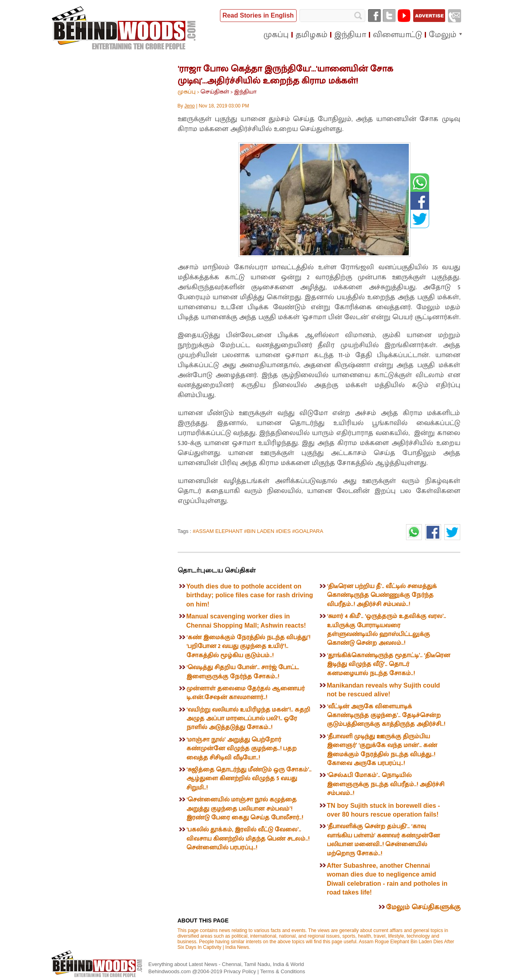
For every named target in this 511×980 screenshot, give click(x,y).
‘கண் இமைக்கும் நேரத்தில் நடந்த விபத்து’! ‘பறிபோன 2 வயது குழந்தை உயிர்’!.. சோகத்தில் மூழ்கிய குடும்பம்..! (248, 646)
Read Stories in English (258, 15)
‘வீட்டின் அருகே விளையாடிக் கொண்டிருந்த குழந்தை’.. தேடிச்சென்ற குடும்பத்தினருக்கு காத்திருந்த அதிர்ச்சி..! (386, 716)
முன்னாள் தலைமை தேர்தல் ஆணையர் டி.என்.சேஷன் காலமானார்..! (246, 693)
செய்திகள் (215, 92)
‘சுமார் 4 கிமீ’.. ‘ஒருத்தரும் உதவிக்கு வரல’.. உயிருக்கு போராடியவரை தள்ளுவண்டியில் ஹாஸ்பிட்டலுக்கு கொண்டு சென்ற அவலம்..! (386, 630)
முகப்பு (187, 92)
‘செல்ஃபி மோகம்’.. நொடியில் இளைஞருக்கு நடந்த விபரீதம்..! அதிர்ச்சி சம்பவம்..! (386, 784)
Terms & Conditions (283, 971)
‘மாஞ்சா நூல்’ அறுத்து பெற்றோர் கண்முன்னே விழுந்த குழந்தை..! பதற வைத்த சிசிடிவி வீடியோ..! (242, 749)
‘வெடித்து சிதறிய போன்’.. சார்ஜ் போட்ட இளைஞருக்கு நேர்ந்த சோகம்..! (243, 672)
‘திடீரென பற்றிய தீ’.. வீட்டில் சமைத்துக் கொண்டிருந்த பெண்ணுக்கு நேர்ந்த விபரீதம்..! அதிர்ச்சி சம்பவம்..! (382, 595)
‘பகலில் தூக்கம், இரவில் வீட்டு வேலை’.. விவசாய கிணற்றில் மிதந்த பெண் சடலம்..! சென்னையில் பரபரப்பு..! (248, 839)
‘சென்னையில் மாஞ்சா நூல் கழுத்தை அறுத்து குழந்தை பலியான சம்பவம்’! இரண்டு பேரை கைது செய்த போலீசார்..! (245, 809)
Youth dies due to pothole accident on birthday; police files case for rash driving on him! (250, 595)
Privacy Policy (241, 971)
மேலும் (443, 35)
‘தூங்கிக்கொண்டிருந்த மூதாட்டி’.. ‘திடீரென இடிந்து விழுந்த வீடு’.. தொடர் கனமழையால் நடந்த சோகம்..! (389, 664)
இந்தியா (245, 92)
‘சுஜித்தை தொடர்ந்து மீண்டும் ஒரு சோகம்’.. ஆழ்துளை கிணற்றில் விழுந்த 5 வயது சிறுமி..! (249, 779)
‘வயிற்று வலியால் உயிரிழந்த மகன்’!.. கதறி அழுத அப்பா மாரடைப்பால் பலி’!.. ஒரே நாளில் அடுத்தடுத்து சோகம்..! (248, 719)
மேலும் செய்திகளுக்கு (423, 907)
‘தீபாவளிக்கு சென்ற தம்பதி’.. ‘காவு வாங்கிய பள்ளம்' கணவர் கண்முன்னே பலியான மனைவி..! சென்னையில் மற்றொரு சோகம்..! (383, 840)
